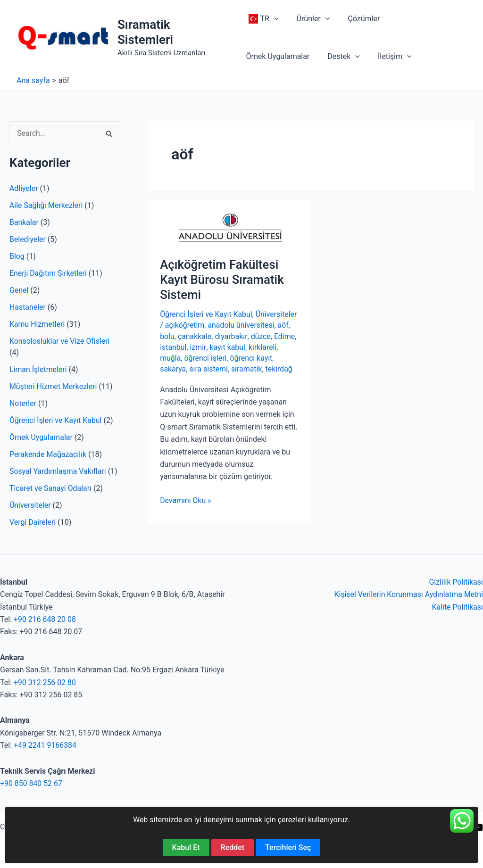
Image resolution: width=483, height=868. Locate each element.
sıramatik (247, 369)
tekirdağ (280, 369)
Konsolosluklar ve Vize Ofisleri (60, 341)
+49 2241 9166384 (45, 745)
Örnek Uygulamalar (41, 437)
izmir (198, 347)
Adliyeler (24, 188)
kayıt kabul (227, 347)
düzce (261, 336)
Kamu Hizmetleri (37, 324)
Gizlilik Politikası (456, 582)
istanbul (173, 347)
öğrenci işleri (206, 358)
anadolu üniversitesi (241, 325)
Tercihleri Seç (288, 847)
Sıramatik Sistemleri (146, 32)
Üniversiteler (30, 505)
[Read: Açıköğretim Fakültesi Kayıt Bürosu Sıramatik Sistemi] (230, 228)
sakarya (173, 369)
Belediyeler (28, 239)
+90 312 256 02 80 (45, 682)
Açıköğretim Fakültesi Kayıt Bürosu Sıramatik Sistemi (222, 280)
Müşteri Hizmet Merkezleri (54, 386)
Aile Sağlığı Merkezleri (46, 205)
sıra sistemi (209, 369)
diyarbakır (231, 336)
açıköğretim (185, 325)
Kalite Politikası (457, 607)
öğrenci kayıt (252, 358)
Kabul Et (186, 847)
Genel (19, 290)
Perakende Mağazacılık (48, 454)
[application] (274, 19)
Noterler (23, 403)
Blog (17, 256)
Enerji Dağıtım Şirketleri (48, 273)
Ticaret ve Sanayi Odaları (51, 488)
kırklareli (263, 347)
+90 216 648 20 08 (45, 619)
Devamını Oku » (186, 501)
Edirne (285, 336)
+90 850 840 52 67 (31, 783)
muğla (170, 358)
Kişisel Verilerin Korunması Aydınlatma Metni (408, 594)
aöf (284, 325)
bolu (167, 336)
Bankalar (24, 222)
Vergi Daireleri (33, 522)
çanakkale (195, 336)
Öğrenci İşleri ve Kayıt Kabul (56, 420)
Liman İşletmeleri (38, 369)
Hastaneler (28, 307)
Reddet (233, 847)
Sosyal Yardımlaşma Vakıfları (58, 471)
